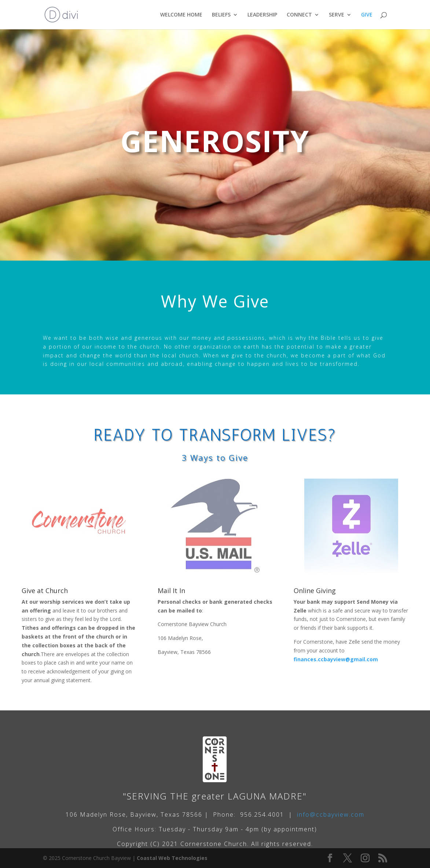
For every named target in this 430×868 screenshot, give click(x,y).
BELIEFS (221, 15)
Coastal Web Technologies (172, 858)
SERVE (337, 15)
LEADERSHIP (262, 15)
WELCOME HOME (181, 15)
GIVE (367, 15)
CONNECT (299, 15)
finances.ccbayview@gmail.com (336, 659)
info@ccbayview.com (331, 814)
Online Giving (315, 591)
